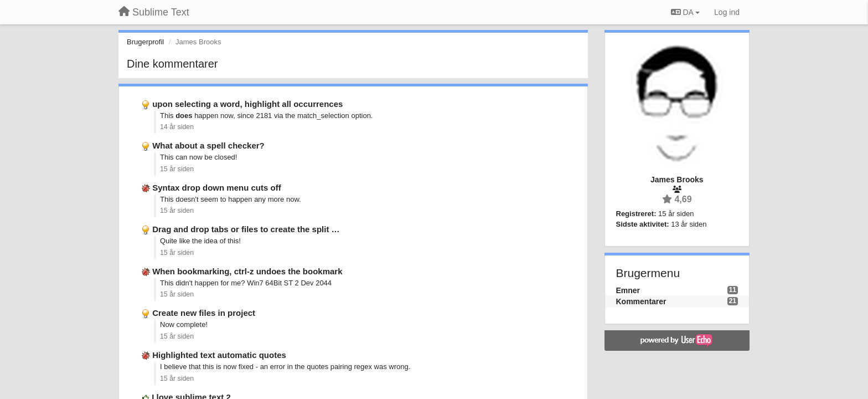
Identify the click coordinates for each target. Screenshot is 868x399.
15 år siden (177, 169)
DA (685, 12)
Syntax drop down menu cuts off (217, 188)
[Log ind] (727, 12)
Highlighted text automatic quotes (219, 355)
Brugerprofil (145, 42)
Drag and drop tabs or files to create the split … (246, 229)
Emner (628, 290)
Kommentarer (641, 301)
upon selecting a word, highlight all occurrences (247, 104)
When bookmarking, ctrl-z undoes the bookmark (247, 271)
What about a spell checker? (208, 145)
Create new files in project (204, 313)
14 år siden (177, 127)
